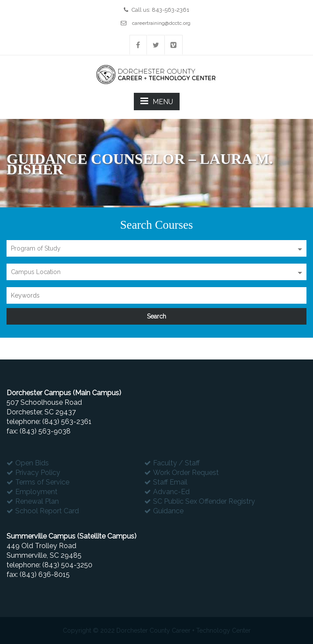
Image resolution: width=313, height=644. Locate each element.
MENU (157, 101)
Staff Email (170, 482)
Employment (36, 492)
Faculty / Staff (176, 463)
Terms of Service (42, 482)
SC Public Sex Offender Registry (204, 501)
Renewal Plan (37, 501)
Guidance (168, 511)
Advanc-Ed (171, 492)
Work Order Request (186, 473)
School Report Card (47, 511)
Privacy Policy (38, 473)
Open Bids (32, 463)
